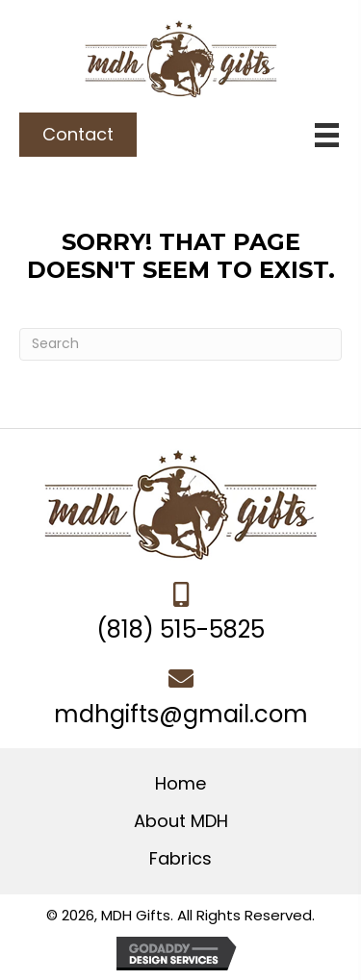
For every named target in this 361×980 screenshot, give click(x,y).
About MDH (181, 821)
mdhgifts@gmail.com (181, 714)
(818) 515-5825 (180, 629)
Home (180, 784)
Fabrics (180, 859)
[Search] (180, 344)
